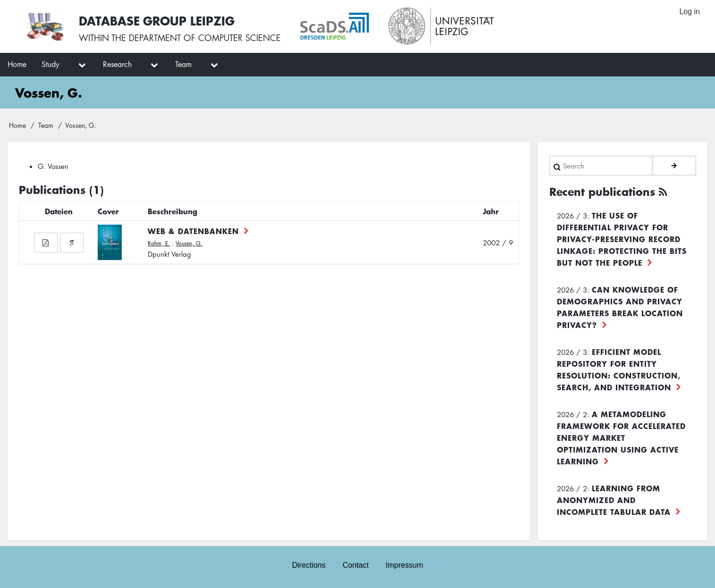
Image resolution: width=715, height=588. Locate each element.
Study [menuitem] (50, 64)
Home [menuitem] (17, 64)
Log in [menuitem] (690, 12)
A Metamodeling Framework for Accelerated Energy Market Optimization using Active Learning (621, 437)
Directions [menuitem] (309, 565)
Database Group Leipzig (157, 21)
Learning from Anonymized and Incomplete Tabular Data (614, 500)
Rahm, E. (159, 243)
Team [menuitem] (183, 64)
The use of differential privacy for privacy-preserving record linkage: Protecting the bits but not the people (622, 239)
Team (46, 125)
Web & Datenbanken (193, 231)
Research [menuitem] (117, 64)
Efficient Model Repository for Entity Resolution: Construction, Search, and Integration (619, 369)
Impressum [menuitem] (404, 565)
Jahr (491, 211)
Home (17, 125)
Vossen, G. (189, 243)
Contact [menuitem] (356, 565)
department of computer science (205, 38)
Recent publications (602, 192)
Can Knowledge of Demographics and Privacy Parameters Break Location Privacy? (620, 307)
